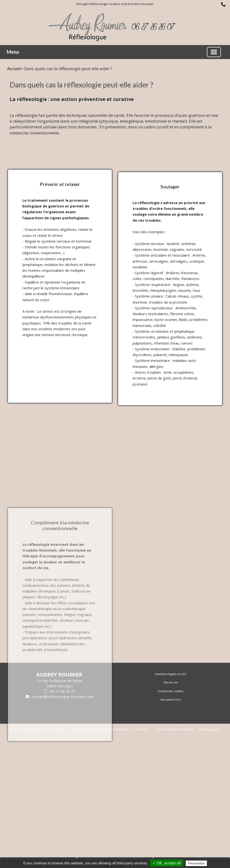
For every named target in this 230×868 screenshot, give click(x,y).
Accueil (14, 69)
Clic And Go (142, 729)
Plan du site (171, 682)
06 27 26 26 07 (63, 691)
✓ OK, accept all (167, 863)
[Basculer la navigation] (214, 52)
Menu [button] (13, 52)
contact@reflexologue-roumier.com (63, 696)
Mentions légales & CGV (171, 674)
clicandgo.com (209, 729)
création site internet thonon (174, 729)
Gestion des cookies (171, 691)
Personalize (196, 863)
